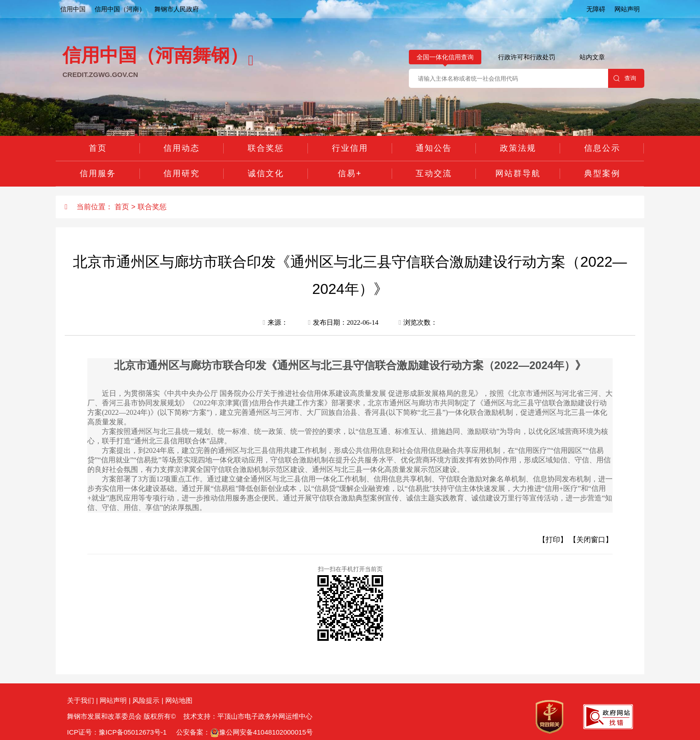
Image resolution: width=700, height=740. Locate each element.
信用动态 (182, 148)
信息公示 (602, 148)
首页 (98, 148)
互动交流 (434, 173)
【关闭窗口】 (591, 540)
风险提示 (146, 700)
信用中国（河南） (120, 9)
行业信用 (350, 148)
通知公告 (434, 148)
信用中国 (73, 9)
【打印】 (553, 540)
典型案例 (602, 173)
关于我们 (81, 700)
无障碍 (596, 9)
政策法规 (518, 148)
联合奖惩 (266, 148)
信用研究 (182, 173)
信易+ (350, 173)
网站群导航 (518, 173)
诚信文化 (266, 173)
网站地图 (179, 700)
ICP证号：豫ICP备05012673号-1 (117, 732)
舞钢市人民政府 (177, 9)
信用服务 (98, 173)
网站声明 (627, 9)
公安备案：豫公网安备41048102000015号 (244, 732)
